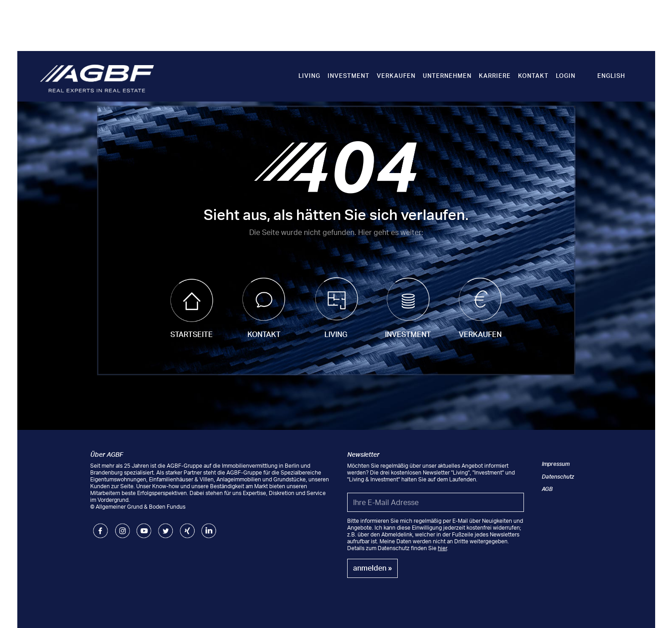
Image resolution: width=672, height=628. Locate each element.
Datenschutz (558, 477)
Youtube (144, 527)
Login (566, 76)
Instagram (122, 527)
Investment (349, 76)
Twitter (166, 527)
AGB (547, 489)
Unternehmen (447, 76)
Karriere (495, 76)
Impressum (556, 464)
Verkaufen (396, 76)
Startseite (192, 334)
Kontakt (533, 76)
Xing (186, 527)
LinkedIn (209, 527)
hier (442, 548)
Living (309, 76)
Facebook (100, 527)
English (611, 76)
